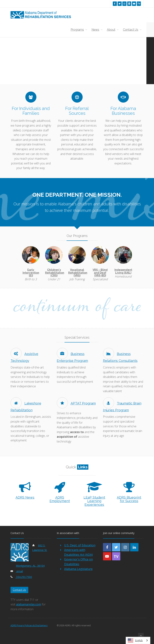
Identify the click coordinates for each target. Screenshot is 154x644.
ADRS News (25, 497)
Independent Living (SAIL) (123, 271)
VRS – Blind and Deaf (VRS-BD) (100, 273)
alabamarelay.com (29, 604)
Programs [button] (79, 30)
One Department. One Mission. (77, 195)
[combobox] (138, 640)
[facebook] (115, 4)
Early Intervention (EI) (31, 273)
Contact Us (132, 30)
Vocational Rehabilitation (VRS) (78, 273)
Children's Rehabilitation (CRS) (55, 273)
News (97, 30)
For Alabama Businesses (123, 111)
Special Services (77, 337)
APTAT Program (76, 403)
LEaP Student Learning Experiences (94, 501)
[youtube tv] (139, 4)
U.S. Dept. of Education (80, 545)
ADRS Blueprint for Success (129, 499)
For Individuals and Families (31, 111)
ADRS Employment (60, 499)
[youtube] (134, 4)
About (113, 30)
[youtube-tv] (116, 556)
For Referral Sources (77, 111)
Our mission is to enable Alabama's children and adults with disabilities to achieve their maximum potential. (77, 207)
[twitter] (120, 4)
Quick (77, 467)
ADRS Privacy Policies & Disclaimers (29, 625)
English (135, 640)
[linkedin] (129, 4)
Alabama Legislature (78, 569)
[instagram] (124, 4)
